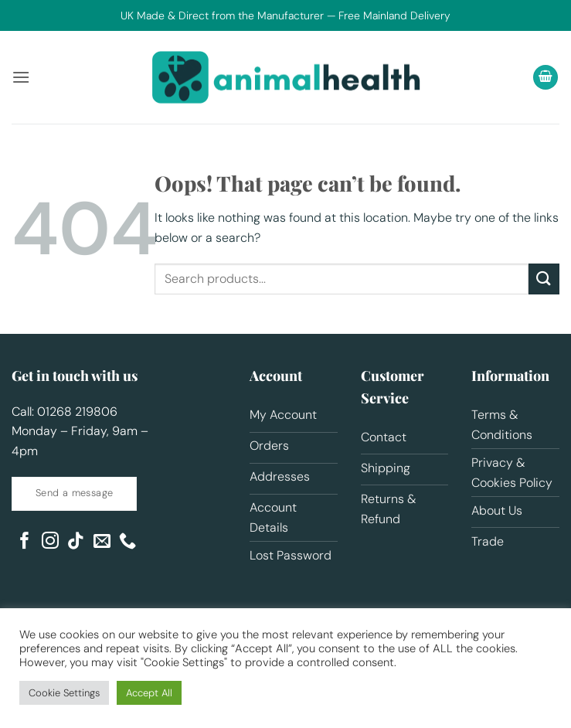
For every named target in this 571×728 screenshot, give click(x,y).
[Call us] (127, 542)
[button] (21, 77)
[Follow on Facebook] (25, 542)
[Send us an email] (102, 542)
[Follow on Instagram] (50, 542)
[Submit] (544, 279)
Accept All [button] (149, 693)
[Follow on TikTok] (76, 542)
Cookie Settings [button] (64, 693)
